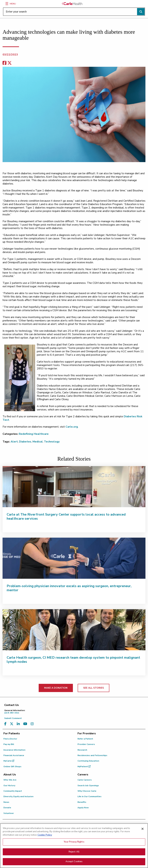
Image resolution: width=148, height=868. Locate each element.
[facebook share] (4, 63)
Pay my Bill (9, 744)
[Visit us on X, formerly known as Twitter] (12, 724)
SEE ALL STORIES (94, 688)
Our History (9, 785)
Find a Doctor (10, 739)
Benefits (82, 802)
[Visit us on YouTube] (25, 724)
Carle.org (72, 427)
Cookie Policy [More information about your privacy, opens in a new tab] (45, 835)
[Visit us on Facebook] (5, 724)
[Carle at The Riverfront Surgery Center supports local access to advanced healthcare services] (74, 487)
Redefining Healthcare (34, 434)
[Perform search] (141, 12)
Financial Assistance (14, 755)
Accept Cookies (74, 862)
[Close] (143, 829)
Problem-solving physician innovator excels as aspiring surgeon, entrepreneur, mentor (69, 588)
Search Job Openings (88, 785)
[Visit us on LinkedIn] (18, 724)
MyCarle (9, 761)
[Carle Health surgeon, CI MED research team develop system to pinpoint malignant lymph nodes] (74, 630)
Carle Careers (85, 780)
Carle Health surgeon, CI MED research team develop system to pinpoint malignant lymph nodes (73, 660)
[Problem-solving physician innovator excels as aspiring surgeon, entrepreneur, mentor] (74, 558)
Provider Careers (86, 744)
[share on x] (10, 63)
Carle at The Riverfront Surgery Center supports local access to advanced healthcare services (66, 517)
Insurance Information (14, 750)
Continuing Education (88, 761)
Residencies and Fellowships (92, 755)
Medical (38, 442)
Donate (7, 808)
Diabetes (25, 442)
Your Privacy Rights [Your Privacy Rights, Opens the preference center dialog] (74, 842)
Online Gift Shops (12, 766)
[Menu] (7, 4)
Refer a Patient (85, 739)
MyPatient (84, 766)
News (6, 802)
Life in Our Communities (89, 796)
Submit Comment (13, 718)
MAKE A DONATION (56, 688)
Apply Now (83, 808)
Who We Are (10, 780)
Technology (52, 442)
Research (82, 750)
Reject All (74, 852)
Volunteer (9, 813)
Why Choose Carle (87, 791)
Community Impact (13, 791)
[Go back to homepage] (72, 4)
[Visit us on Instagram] (32, 724)
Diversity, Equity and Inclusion (18, 796)
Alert (14, 442)
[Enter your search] (74, 12)
